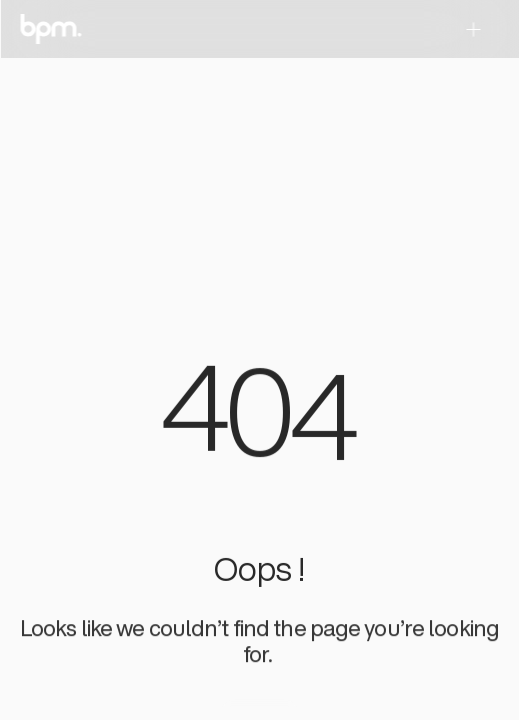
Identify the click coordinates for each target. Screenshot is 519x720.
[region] (260, 420)
